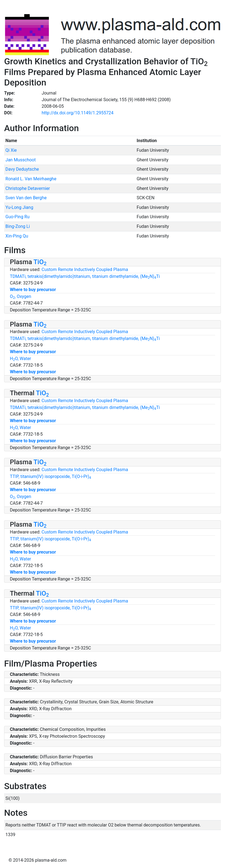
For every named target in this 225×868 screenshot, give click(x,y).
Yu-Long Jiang (19, 207)
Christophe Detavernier (28, 188)
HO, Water (20, 359)
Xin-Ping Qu (17, 236)
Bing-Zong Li (18, 226)
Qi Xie (11, 150)
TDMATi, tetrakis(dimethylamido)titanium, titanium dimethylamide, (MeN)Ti (85, 276)
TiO (40, 262)
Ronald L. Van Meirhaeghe (31, 179)
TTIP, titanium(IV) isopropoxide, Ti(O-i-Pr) (50, 476)
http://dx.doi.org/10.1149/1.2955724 (78, 113)
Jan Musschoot (21, 160)
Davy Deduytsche (22, 169)
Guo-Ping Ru (18, 217)
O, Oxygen (21, 296)
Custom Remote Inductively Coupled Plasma (85, 269)
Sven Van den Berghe (26, 198)
